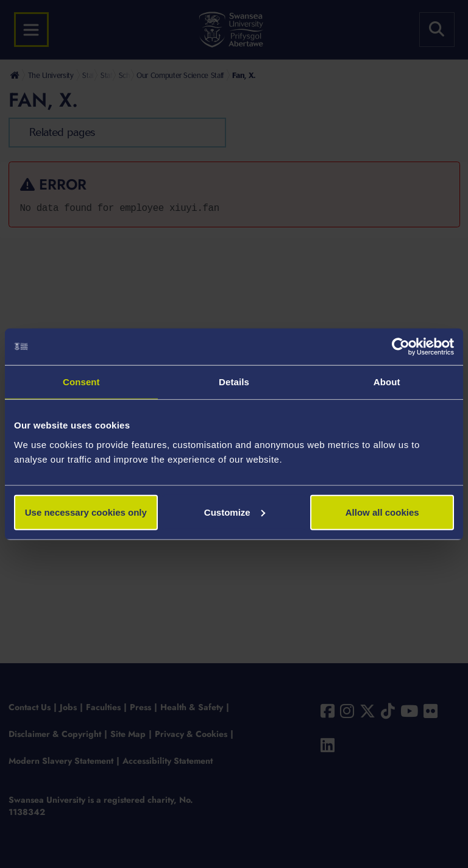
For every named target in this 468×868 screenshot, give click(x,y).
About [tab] (387, 382)
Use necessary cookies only (86, 512)
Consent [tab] (81, 382)
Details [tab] (234, 382)
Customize (235, 512)
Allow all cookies (382, 512)
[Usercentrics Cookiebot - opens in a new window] (401, 347)
